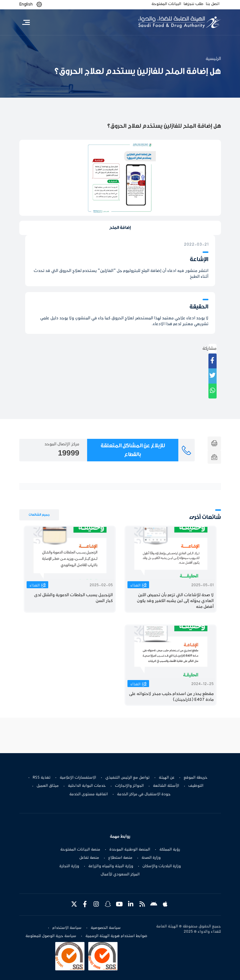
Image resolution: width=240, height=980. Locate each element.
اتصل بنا (213, 4)
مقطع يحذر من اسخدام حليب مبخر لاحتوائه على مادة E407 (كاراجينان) (171, 697)
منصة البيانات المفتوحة (80, 850)
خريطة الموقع (196, 778)
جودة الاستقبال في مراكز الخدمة (144, 794)
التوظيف (196, 786)
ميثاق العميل (48, 786)
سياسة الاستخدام (67, 928)
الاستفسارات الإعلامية (78, 778)
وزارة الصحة (151, 858)
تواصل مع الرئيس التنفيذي (127, 778)
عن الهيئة (167, 778)
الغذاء (135, 586)
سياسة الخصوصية (106, 928)
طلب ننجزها (194, 4)
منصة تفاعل (89, 858)
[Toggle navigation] (26, 22)
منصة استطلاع (120, 858)
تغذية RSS (42, 778)
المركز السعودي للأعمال (120, 874)
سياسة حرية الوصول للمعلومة (51, 936)
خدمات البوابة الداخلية (87, 786)
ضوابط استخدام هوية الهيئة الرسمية (116, 936)
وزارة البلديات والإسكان (162, 866)
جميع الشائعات (39, 515)
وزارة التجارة (69, 866)
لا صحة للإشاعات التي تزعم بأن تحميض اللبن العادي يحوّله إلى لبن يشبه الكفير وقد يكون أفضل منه (175, 601)
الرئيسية (213, 59)
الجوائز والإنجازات (129, 786)
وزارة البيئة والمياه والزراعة (111, 866)
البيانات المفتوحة (166, 4)
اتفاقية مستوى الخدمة (89, 794)
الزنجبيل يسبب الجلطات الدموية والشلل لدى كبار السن (73, 598)
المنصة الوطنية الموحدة (130, 850)
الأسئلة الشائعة (166, 786)
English (26, 4)
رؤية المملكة (170, 850)
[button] (39, 5)
